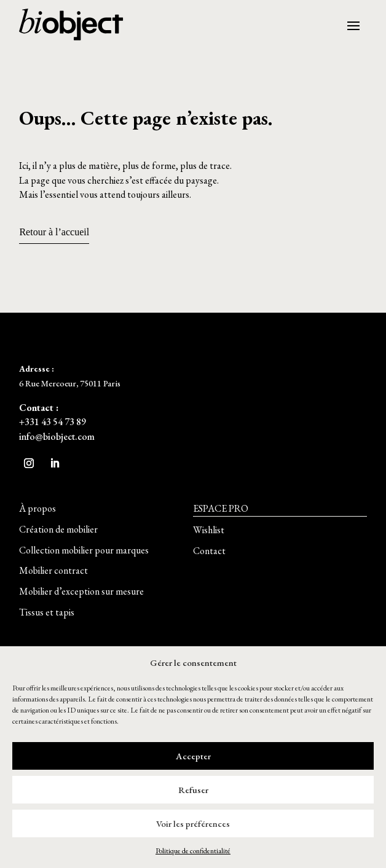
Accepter (193, 756)
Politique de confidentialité (193, 851)
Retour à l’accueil (54, 232)
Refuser (193, 790)
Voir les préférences (193, 823)
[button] (37, 509)
